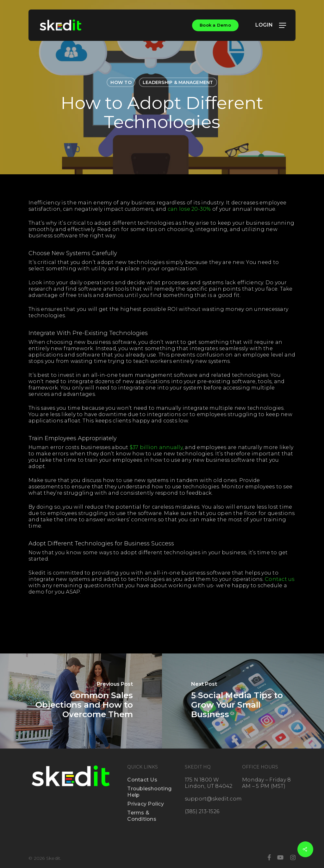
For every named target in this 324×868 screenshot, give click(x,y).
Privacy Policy (146, 804)
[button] (283, 25)
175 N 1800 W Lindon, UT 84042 (209, 783)
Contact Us (142, 780)
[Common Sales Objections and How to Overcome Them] (81, 701)
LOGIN (267, 25)
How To (121, 82)
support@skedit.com (213, 799)
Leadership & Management (178, 82)
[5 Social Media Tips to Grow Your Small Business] (243, 701)
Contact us (280, 579)
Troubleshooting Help (149, 792)
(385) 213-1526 (202, 811)
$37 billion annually (156, 447)
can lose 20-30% (189, 209)
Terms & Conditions (142, 816)
